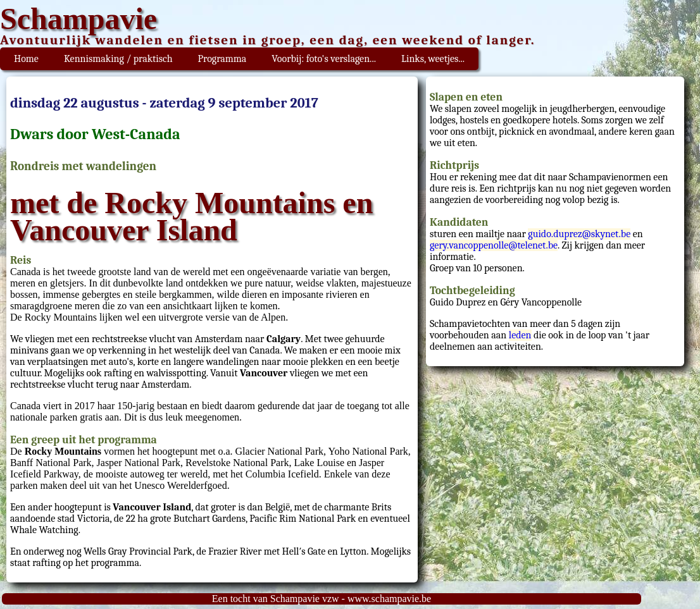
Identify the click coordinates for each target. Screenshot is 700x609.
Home (26, 59)
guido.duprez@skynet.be (579, 234)
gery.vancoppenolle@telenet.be (494, 245)
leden (520, 335)
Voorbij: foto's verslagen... (324, 59)
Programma (222, 59)
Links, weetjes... (433, 59)
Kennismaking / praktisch (118, 59)
